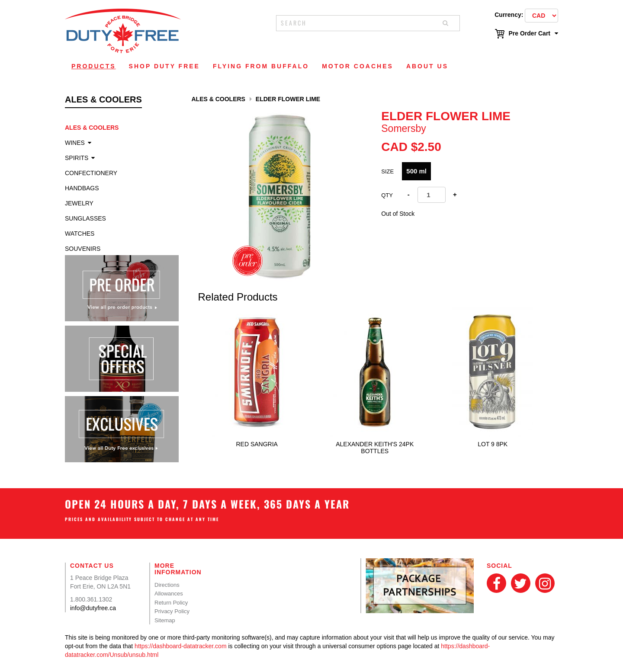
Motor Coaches (358, 66)
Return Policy (171, 603)
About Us (427, 66)
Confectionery (91, 173)
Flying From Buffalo (261, 66)
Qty (387, 195)
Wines (75, 143)
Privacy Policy (172, 611)
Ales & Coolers (92, 128)
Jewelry (79, 203)
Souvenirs (83, 249)
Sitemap (165, 620)
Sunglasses (85, 218)
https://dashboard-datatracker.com (180, 646)
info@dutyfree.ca (93, 608)
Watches (80, 234)
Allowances (169, 594)
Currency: (509, 15)
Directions (167, 585)
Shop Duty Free (164, 66)
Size (387, 171)
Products (94, 66)
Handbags (82, 188)
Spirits (77, 158)
